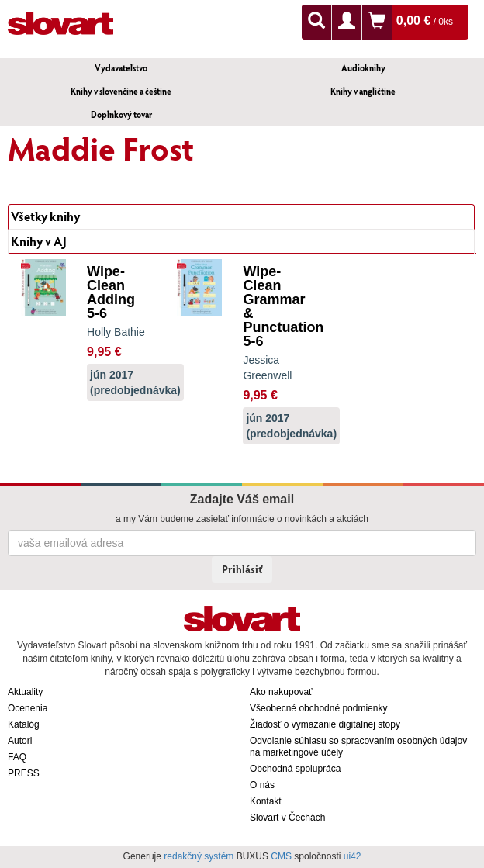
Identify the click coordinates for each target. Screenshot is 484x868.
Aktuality (25, 692)
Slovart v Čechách (287, 818)
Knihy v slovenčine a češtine (121, 91)
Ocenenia (28, 708)
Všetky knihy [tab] (45, 216)
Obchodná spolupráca (295, 769)
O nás (262, 785)
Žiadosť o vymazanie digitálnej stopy (325, 724)
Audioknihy (363, 68)
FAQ (17, 757)
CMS (281, 856)
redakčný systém (199, 856)
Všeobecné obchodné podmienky (318, 708)
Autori (20, 741)
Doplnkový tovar (121, 114)
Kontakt (266, 801)
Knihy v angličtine (363, 91)
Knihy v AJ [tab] (39, 241)
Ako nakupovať (281, 692)
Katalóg (24, 724)
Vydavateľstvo (121, 68)
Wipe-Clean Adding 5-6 (111, 292)
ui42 (353, 856)
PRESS (24, 773)
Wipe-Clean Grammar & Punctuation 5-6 (283, 306)
